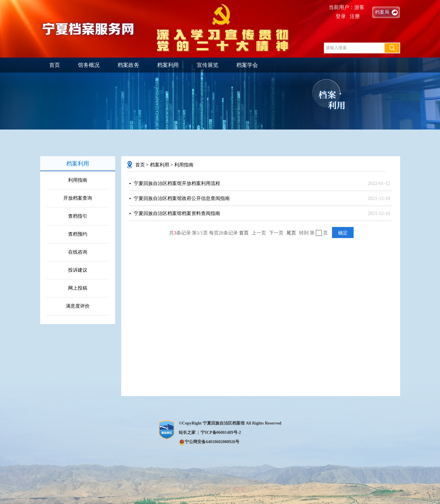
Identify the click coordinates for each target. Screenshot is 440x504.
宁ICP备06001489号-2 (221, 432)
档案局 (382, 12)
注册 (355, 16)
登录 (341, 16)
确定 (343, 233)
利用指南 (78, 180)
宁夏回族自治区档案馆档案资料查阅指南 (177, 213)
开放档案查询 (78, 198)
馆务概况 (89, 65)
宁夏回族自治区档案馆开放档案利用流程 (177, 183)
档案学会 (247, 65)
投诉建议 (78, 270)
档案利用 (168, 65)
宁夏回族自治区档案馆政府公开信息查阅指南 (182, 198)
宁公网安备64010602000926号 (209, 442)
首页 (55, 65)
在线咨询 (78, 252)
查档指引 (78, 216)
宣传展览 (208, 65)
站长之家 (187, 432)
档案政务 (128, 65)
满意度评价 (78, 306)
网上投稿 (78, 288)
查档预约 (78, 234)
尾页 (291, 233)
